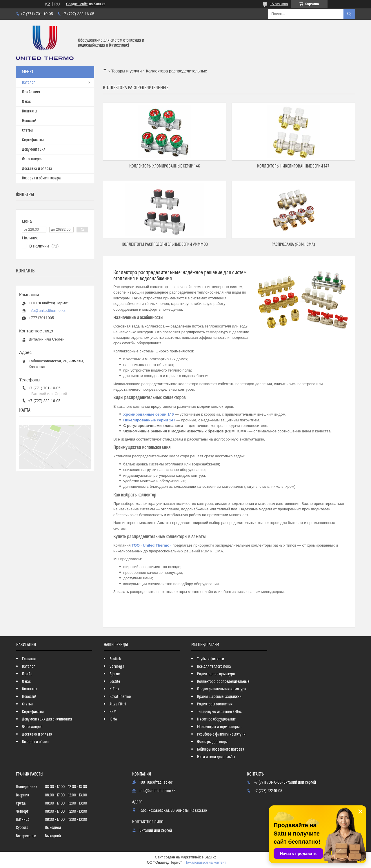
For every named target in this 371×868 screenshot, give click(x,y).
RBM (113, 712)
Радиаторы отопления (215, 704)
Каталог (28, 83)
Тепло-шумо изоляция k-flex (219, 712)
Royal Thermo (120, 697)
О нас (26, 102)
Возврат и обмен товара (41, 178)
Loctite (115, 682)
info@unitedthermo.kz (47, 311)
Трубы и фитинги (211, 659)
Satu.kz (210, 857)
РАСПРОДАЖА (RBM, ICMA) (293, 244)
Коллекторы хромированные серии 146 (165, 166)
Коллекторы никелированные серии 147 (293, 166)
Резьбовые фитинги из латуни (221, 734)
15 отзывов (279, 4)
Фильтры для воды (212, 742)
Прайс (27, 674)
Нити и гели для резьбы (216, 757)
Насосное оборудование (216, 719)
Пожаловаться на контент (205, 862)
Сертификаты (33, 140)
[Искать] (349, 14)
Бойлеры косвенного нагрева (221, 749)
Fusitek (115, 659)
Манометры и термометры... (220, 727)
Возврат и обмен (35, 742)
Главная (29, 659)
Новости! (29, 121)
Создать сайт (77, 4)
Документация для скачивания (47, 719)
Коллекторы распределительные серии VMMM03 (165, 244)
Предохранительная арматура (222, 689)
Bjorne (115, 674)
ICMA (113, 719)
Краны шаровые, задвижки (219, 697)
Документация (34, 150)
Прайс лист (31, 92)
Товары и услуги (126, 71)
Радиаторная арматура (216, 674)
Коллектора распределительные (223, 682)
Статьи (27, 130)
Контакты (30, 111)
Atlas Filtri (118, 704)
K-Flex (114, 689)
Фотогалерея (32, 159)
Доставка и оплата (37, 169)
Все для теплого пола (214, 667)
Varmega (117, 667)
